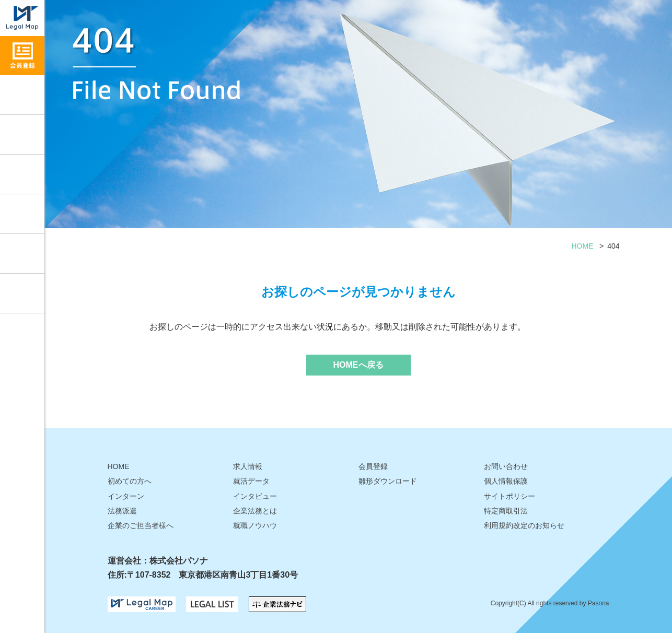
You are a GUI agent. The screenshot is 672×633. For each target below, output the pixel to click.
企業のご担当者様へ (141, 525)
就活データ (22, 214)
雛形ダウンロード (22, 254)
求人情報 (22, 95)
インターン (126, 496)
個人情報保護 (506, 481)
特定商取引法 (506, 511)
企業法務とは (255, 511)
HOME (583, 246)
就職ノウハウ (22, 134)
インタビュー (22, 174)
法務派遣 (122, 511)
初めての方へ (130, 481)
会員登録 (373, 466)
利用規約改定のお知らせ (524, 525)
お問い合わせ (22, 293)
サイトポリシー (509, 496)
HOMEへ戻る (358, 365)
